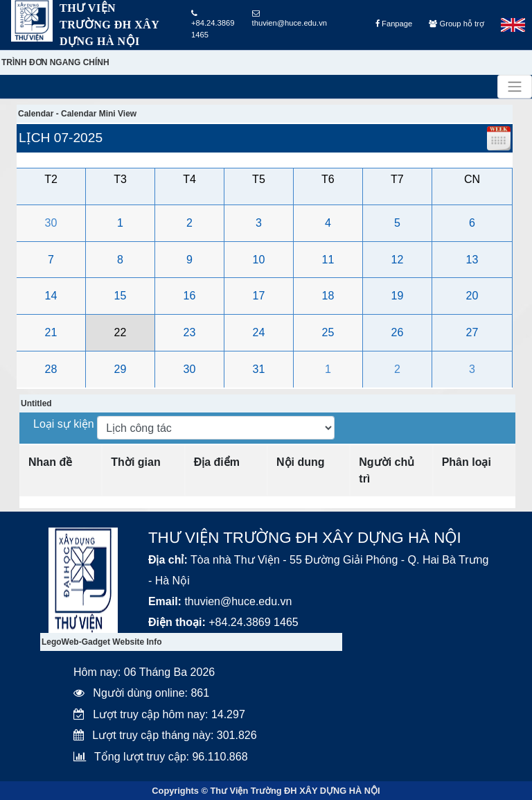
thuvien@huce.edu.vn (290, 18)
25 (328, 332)
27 (472, 332)
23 (190, 332)
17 (259, 296)
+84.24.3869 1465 (213, 24)
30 (51, 223)
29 (121, 369)
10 (259, 260)
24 (259, 332)
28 (51, 369)
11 (328, 260)
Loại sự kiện (65, 424)
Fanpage (394, 24)
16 (190, 296)
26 (398, 332)
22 (121, 332)
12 (398, 260)
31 (259, 369)
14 (51, 296)
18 (328, 296)
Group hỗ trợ (456, 24)
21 (51, 332)
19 (398, 296)
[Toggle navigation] (515, 87)
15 (121, 296)
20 (472, 296)
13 (472, 260)
